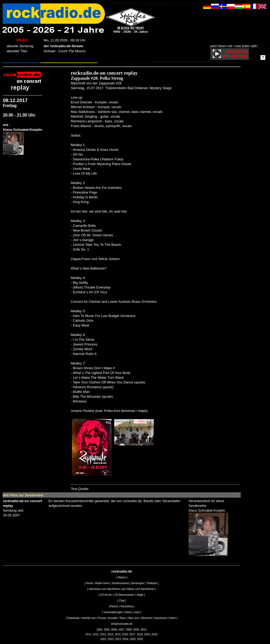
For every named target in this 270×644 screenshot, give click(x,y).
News (128, 612)
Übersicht (146, 618)
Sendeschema (120, 583)
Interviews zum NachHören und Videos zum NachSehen (122, 589)
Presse (102, 618)
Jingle (140, 595)
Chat (122, 601)
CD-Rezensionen (124, 595)
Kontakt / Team (117, 618)
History (122, 577)
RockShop (127, 606)
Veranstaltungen (113, 612)
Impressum (160, 618)
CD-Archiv (106, 595)
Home (90, 583)
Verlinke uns (88, 618)
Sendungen (138, 583)
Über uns (133, 618)
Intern (173, 618)
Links (137, 612)
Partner (114, 606)
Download (73, 618)
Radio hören (102, 583)
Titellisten (152, 583)
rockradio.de (122, 571)
